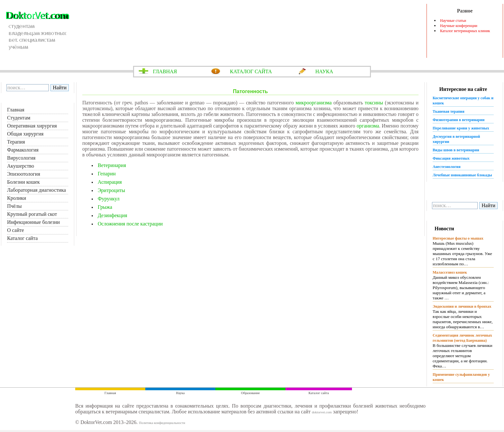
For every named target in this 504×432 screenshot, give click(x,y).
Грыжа (105, 207)
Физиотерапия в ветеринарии (459, 120)
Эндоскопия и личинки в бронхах (462, 306)
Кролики (17, 198)
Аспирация (110, 182)
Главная (16, 110)
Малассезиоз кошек (450, 272)
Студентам (19, 118)
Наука (180, 393)
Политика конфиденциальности (162, 423)
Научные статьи (453, 21)
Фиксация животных (451, 158)
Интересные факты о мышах (458, 238)
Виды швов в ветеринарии (456, 150)
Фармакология (23, 150)
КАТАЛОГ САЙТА (251, 71)
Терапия (16, 142)
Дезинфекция (113, 215)
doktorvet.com (322, 412)
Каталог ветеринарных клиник (465, 31)
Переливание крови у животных (461, 128)
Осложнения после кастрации (130, 224)
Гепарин (107, 174)
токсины (374, 103)
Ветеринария (112, 165)
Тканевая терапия (449, 111)
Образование (250, 393)
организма (368, 126)
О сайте (16, 230)
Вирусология (21, 158)
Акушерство (21, 166)
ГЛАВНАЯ (165, 71)
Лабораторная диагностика (36, 190)
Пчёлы (14, 206)
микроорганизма (313, 103)
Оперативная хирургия (32, 126)
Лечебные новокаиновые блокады (462, 175)
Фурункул (109, 199)
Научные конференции (459, 26)
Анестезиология (447, 167)
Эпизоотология (24, 174)
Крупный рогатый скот (32, 214)
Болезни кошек (23, 182)
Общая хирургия (25, 134)
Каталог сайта (22, 238)
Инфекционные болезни (33, 222)
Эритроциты (111, 190)
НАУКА (324, 71)
